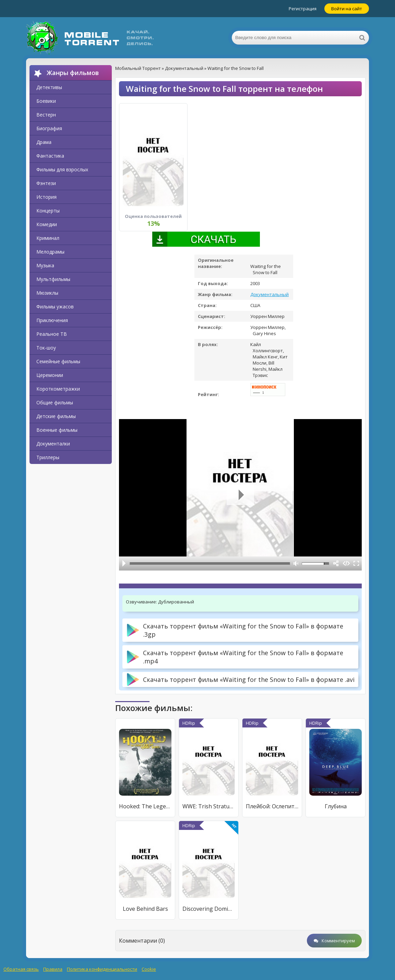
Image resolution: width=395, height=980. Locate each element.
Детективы (49, 87)
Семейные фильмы (58, 361)
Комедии (47, 224)
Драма (44, 142)
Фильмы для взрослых (62, 169)
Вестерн (46, 115)
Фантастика (50, 156)
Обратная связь (21, 969)
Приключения (52, 320)
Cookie (149, 969)
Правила (53, 969)
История (46, 197)
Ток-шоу (46, 348)
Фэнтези (46, 183)
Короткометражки (58, 389)
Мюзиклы (47, 293)
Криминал (48, 238)
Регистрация (303, 9)
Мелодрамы (50, 252)
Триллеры (48, 457)
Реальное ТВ (52, 334)
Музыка (45, 265)
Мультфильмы (53, 279)
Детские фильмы (56, 416)
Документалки (53, 444)
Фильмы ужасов (55, 307)
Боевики (46, 101)
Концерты (48, 211)
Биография (49, 128)
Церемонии (50, 375)
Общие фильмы (55, 402)
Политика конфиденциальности (102, 969)
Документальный (270, 294)
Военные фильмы (57, 430)
